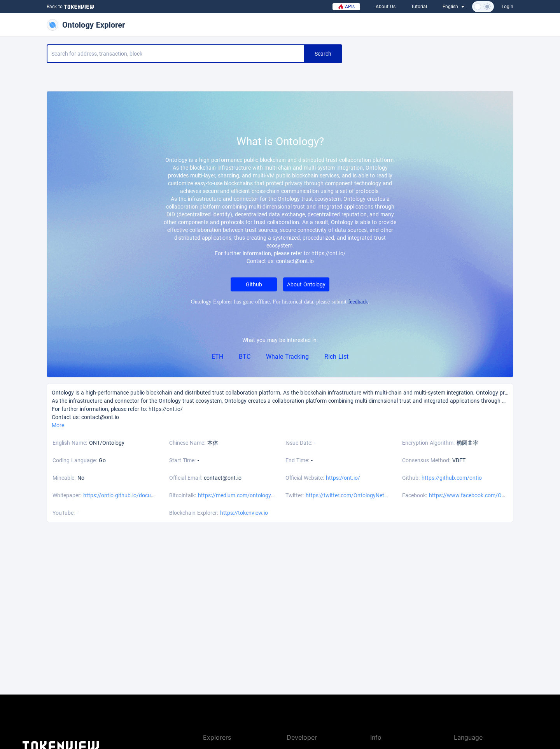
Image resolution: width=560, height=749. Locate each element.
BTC (245, 357)
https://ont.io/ (343, 478)
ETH (217, 357)
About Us (386, 7)
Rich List (336, 357)
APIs (346, 7)
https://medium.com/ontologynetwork (244, 495)
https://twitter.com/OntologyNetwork (351, 495)
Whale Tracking (287, 357)
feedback (358, 302)
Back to (70, 7)
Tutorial (419, 7)
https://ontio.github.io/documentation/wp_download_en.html (158, 495)
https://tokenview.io (244, 513)
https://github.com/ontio (452, 478)
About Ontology (306, 284)
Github (254, 284)
